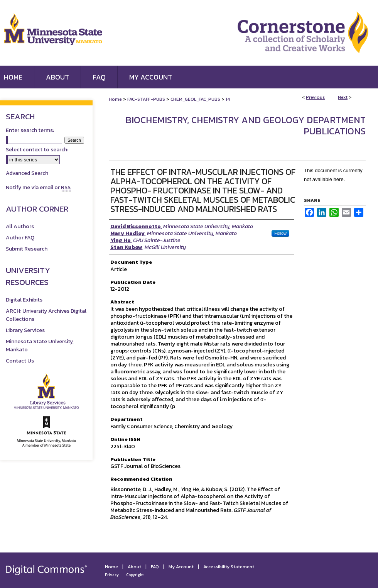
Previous (315, 97)
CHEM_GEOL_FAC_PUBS (195, 99)
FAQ (155, 567)
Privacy (112, 575)
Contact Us (20, 361)
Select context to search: (37, 150)
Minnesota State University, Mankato (40, 346)
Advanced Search (27, 173)
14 (228, 99)
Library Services (25, 330)
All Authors (20, 226)
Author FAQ (20, 238)
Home (115, 99)
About (134, 567)
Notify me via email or (38, 187)
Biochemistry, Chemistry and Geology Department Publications (246, 125)
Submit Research (27, 249)
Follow (280, 233)
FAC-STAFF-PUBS (146, 99)
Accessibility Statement (229, 567)
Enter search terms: (30, 130)
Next (343, 97)
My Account (181, 567)
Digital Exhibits (24, 300)
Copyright (135, 575)
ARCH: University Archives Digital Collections (46, 315)
